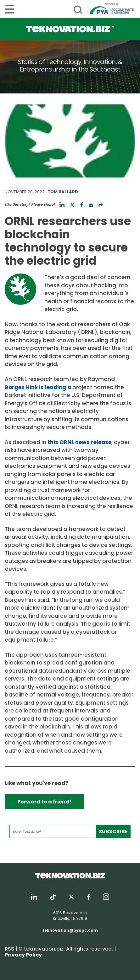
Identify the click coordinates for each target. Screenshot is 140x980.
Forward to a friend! (45, 802)
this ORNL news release (79, 442)
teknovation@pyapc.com (70, 930)
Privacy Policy (23, 955)
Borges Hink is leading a (39, 387)
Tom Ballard (63, 192)
